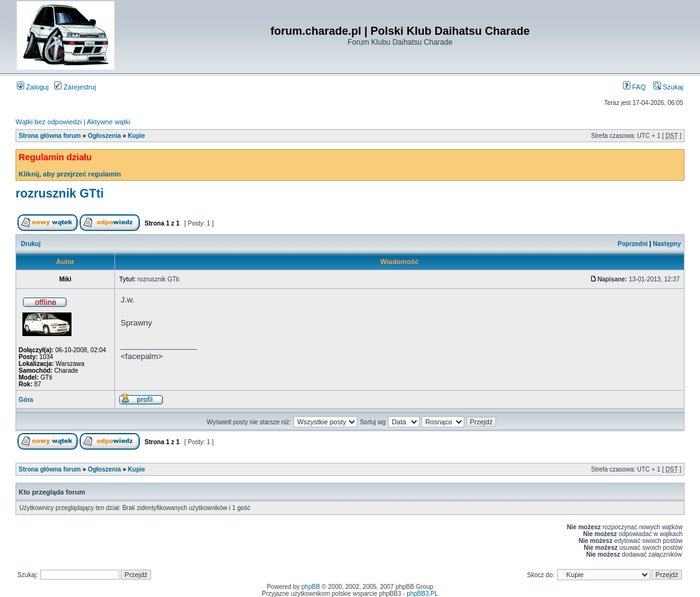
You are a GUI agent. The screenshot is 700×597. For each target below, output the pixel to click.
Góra (26, 400)
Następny (667, 244)
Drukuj (31, 244)
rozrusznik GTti (60, 193)
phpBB (311, 587)
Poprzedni (633, 244)
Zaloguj (33, 87)
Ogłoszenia (104, 136)
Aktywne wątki (109, 122)
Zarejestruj (75, 87)
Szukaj (668, 87)
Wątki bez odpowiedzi (48, 122)
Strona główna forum (50, 136)
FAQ (634, 87)
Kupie (137, 136)
